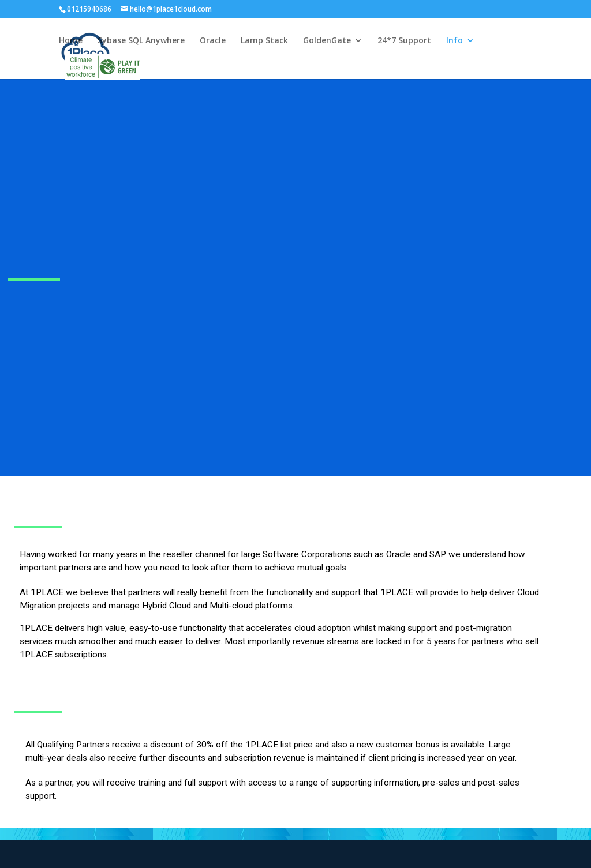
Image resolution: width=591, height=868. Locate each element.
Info (455, 41)
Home (71, 41)
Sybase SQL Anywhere (141, 41)
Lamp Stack (264, 41)
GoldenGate (327, 41)
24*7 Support (404, 41)
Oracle (213, 41)
